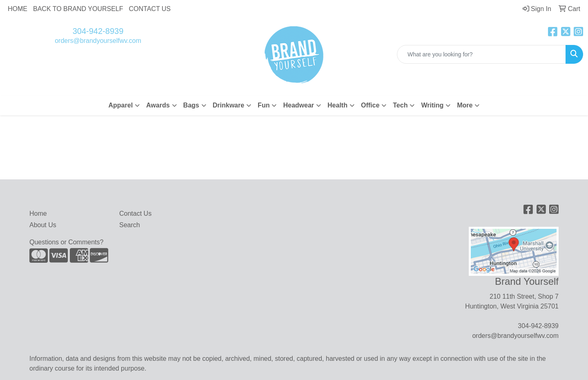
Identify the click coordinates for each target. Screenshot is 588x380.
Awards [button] (158, 105)
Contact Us (135, 213)
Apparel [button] (121, 105)
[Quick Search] (481, 54)
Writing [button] (432, 105)
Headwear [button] (298, 105)
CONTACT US (150, 9)
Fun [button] (264, 105)
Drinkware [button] (228, 105)
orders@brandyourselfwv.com (98, 41)
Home (38, 213)
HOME (18, 9)
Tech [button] (400, 105)
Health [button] (337, 105)
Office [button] (370, 105)
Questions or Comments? (66, 242)
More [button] (465, 105)
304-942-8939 (98, 31)
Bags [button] (191, 105)
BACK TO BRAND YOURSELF (78, 9)
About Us (43, 225)
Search (130, 225)
